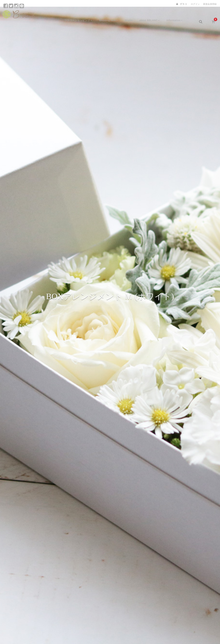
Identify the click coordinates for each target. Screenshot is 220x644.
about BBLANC (152, 15)
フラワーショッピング (79, 15)
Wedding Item (110, 15)
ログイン (195, 4)
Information (178, 15)
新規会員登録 (210, 4)
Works (131, 15)
